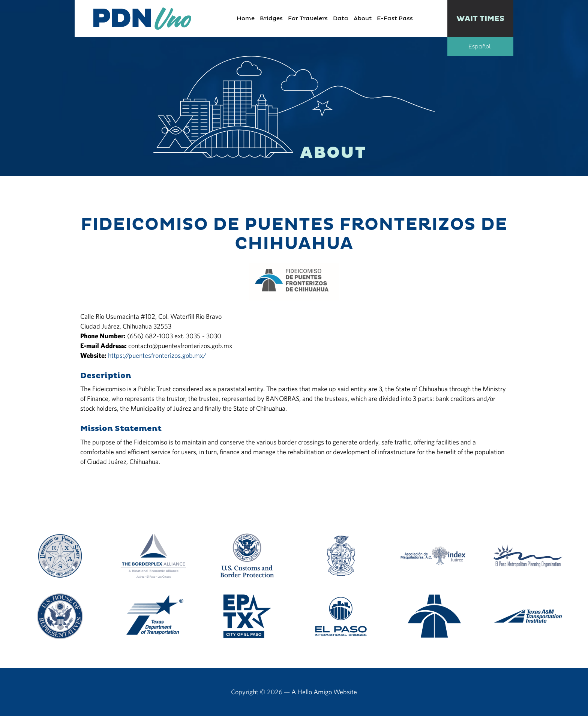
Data (341, 19)
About (363, 19)
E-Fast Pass (395, 19)
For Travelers (308, 19)
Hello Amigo (315, 692)
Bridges (271, 19)
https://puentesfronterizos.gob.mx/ (157, 355)
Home (246, 19)
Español (479, 47)
